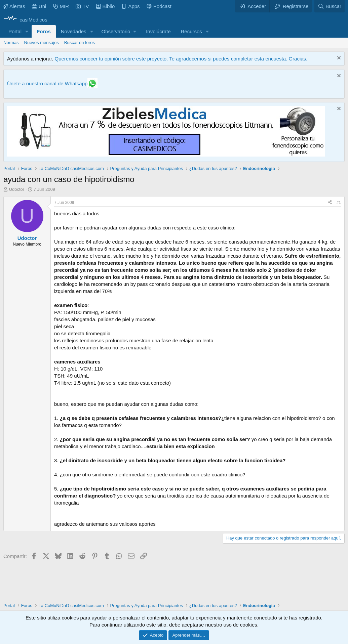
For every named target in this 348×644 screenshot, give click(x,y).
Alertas (14, 6)
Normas (11, 42)
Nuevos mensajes (42, 42)
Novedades (74, 31)
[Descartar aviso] (338, 59)
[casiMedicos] (25, 20)
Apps (130, 6)
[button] (27, 31)
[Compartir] (330, 203)
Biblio (105, 6)
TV (82, 6)
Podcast (159, 6)
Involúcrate (158, 31)
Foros (44, 31)
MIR (61, 6)
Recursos (191, 31)
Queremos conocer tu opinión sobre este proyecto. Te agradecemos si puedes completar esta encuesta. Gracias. (181, 59)
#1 (339, 203)
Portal (15, 31)
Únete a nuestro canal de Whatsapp (47, 83)
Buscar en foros (80, 42)
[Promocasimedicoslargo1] (166, 155)
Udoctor (17, 189)
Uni (39, 6)
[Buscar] (330, 6)
